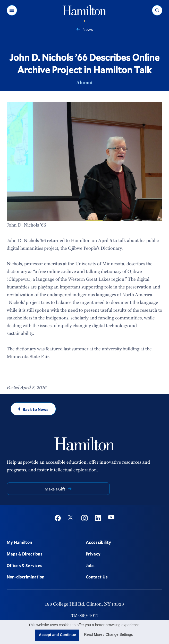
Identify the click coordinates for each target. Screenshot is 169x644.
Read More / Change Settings (108, 634)
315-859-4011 (84, 615)
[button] (12, 10)
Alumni (84, 82)
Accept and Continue (57, 635)
